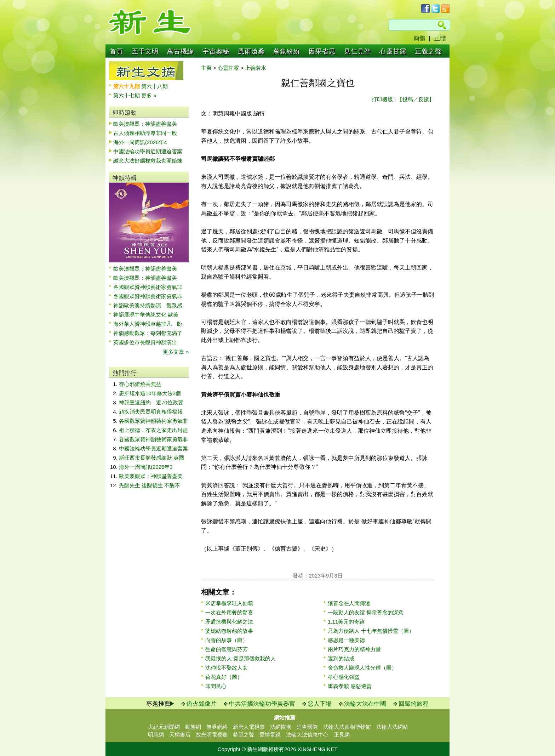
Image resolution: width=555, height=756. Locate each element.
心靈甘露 (393, 51)
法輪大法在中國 (365, 704)
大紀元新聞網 (164, 727)
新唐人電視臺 (249, 727)
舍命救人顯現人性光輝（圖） (362, 668)
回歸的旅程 (414, 704)
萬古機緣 (181, 51)
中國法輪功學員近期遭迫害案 (148, 151)
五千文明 (145, 51)
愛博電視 (270, 735)
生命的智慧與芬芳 (227, 649)
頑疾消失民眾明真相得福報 (151, 412)
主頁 (206, 68)
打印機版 (382, 99)
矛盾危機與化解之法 (229, 622)
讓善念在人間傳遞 (349, 603)
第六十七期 (127, 95)
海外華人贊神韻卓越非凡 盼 (148, 324)
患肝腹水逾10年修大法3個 (150, 393)
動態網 (193, 727)
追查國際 (307, 727)
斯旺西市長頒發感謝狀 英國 (151, 458)
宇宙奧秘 (216, 51)
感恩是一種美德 (346, 640)
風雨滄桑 (251, 51)
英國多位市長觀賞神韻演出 (148, 342)
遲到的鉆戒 (341, 658)
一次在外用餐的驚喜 (229, 612)
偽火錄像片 (202, 704)
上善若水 (256, 68)
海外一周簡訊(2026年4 (140, 142)
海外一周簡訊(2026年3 (146, 467)
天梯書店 (180, 735)
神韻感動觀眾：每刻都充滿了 (148, 333)
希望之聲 (244, 735)
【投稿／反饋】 (416, 99)
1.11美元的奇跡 (346, 622)
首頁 (116, 51)
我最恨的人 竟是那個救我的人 (241, 658)
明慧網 (156, 735)
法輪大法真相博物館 (347, 727)
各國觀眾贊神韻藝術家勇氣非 (148, 287)
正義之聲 (428, 51)
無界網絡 (217, 727)
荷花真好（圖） (224, 677)
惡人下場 (320, 704)
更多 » (149, 95)
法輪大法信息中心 (307, 735)
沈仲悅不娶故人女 (227, 668)
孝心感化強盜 (344, 677)
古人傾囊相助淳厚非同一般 (145, 133)
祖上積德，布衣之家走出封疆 (153, 430)
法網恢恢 (281, 727)
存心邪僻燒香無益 (140, 384)
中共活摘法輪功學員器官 (262, 704)
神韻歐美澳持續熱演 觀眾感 (148, 305)
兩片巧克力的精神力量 (354, 649)
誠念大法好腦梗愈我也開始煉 (148, 161)
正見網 (342, 735)
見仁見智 (357, 51)
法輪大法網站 (392, 727)
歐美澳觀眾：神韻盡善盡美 (148, 124)
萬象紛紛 (287, 51)
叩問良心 (216, 686)
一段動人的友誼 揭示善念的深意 (366, 612)
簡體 (419, 38)
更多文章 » (176, 352)
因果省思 (322, 51)
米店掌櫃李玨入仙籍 (229, 603)
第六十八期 (155, 86)
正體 (440, 38)
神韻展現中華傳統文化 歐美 (146, 315)
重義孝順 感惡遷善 (350, 686)
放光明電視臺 (212, 735)
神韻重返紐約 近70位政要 (151, 402)
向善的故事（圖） (227, 640)
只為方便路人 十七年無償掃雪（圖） (371, 631)
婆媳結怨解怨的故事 (229, 631)
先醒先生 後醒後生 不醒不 (150, 485)
